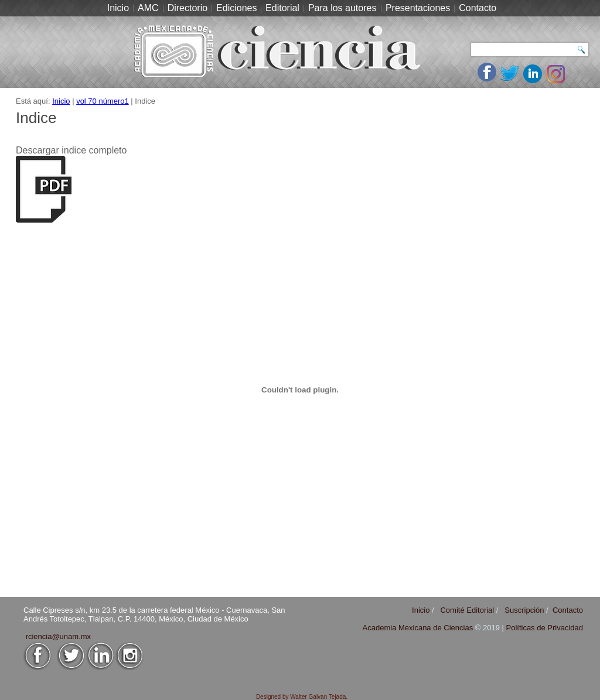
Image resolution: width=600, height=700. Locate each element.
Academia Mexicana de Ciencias (419, 628)
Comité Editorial (467, 610)
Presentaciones (418, 8)
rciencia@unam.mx (58, 636)
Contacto (478, 8)
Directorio (187, 8)
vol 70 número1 (103, 101)
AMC (148, 8)
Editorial (282, 8)
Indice (36, 118)
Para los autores (342, 8)
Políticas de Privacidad (544, 628)
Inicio (118, 8)
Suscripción (524, 610)
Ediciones (236, 8)
